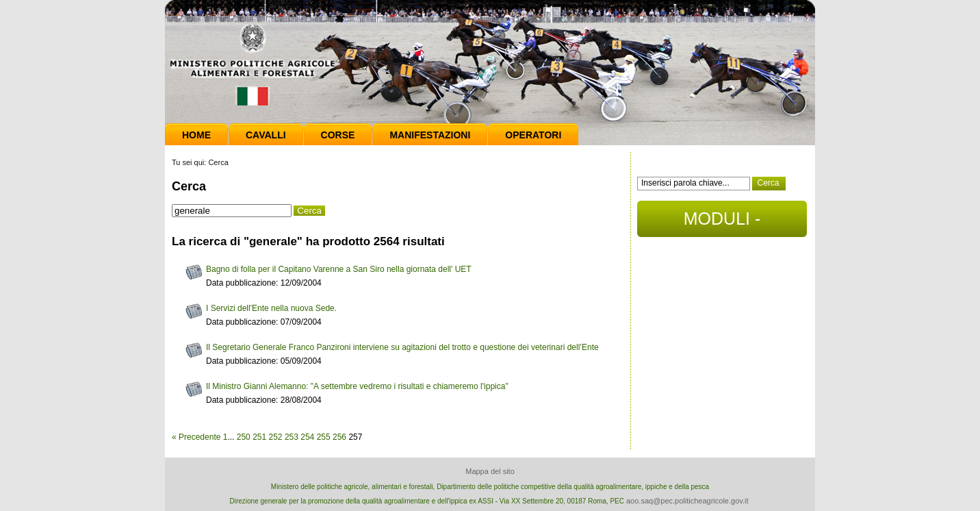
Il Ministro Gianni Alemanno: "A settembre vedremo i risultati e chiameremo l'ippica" (357, 386)
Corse (338, 135)
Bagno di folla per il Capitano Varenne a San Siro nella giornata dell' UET (339, 269)
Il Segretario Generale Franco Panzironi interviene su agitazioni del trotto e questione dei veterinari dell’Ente (402, 347)
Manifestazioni (430, 135)
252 (276, 437)
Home (196, 135)
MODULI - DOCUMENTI (722, 223)
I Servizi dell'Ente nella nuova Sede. (271, 308)
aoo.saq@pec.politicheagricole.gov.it (687, 501)
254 (307, 437)
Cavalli (266, 135)
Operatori (533, 135)
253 (292, 437)
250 (244, 437)
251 (259, 437)
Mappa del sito (490, 471)
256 (339, 437)
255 (324, 437)
